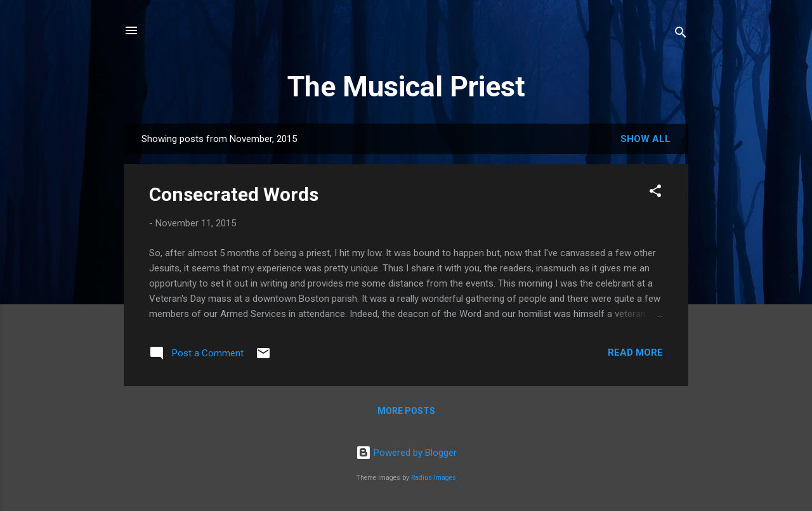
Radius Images (434, 478)
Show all (645, 139)
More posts (406, 411)
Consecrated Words (234, 194)
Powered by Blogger (406, 453)
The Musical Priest (406, 87)
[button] (655, 193)
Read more (635, 353)
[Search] (681, 35)
